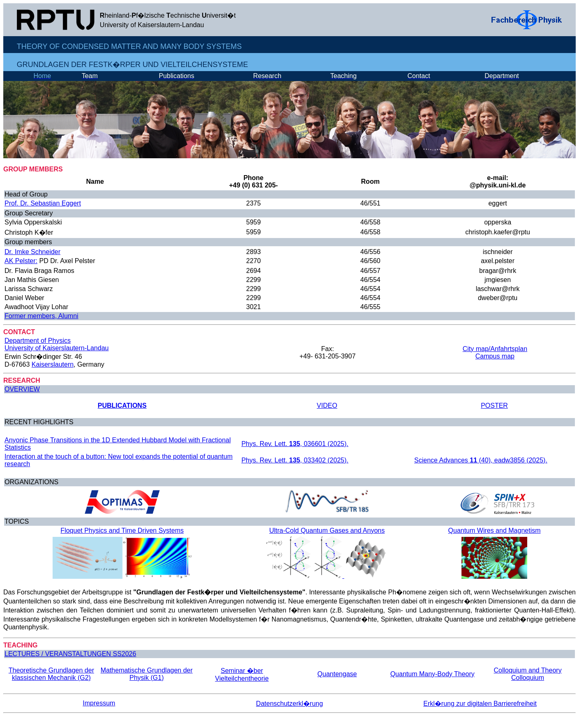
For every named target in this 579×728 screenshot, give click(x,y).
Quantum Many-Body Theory (433, 674)
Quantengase (337, 674)
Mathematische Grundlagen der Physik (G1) (147, 674)
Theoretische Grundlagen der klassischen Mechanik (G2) (51, 674)
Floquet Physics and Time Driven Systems (122, 530)
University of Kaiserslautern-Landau (57, 348)
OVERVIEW (22, 389)
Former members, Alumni (42, 316)
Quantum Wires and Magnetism (495, 530)
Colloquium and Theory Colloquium (528, 674)
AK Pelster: (21, 261)
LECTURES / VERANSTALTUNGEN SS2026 (70, 654)
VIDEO (327, 406)
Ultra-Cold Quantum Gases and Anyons (327, 530)
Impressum (99, 703)
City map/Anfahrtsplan (495, 349)
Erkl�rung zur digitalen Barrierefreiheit (480, 704)
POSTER (494, 406)
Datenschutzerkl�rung (289, 704)
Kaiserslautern (53, 364)
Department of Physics (38, 341)
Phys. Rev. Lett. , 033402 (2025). (295, 460)
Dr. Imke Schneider (32, 252)
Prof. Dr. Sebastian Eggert (43, 203)
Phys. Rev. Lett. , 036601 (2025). (295, 444)
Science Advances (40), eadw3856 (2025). (481, 460)
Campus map (495, 356)
